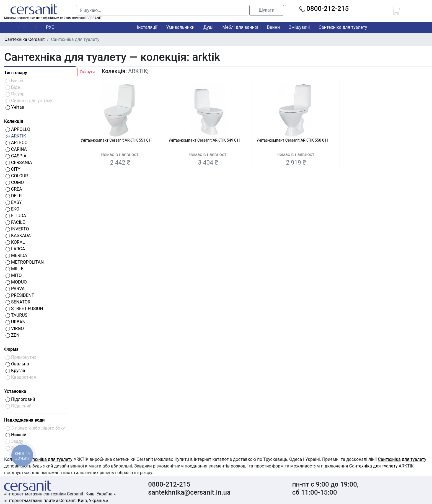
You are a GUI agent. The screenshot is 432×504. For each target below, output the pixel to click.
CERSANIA (19, 163)
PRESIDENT (20, 295)
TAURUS (16, 315)
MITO (14, 275)
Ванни (273, 27)
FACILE (15, 222)
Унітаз (15, 107)
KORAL (15, 242)
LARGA (15, 249)
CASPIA (16, 156)
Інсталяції (147, 27)
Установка (15, 391)
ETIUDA (16, 216)
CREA (14, 189)
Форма (11, 349)
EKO (12, 209)
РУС (50, 27)
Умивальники (180, 27)
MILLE (15, 269)
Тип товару (16, 73)
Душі (208, 27)
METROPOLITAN (25, 262)
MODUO (16, 282)
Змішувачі (299, 27)
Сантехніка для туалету (343, 27)
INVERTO (17, 229)
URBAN (15, 322)
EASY (14, 202)
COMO (15, 182)
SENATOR (18, 302)
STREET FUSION (24, 309)
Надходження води (24, 420)
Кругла (15, 371)
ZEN (12, 335)
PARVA (15, 289)
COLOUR (17, 176)
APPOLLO (18, 129)
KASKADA (18, 236)
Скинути (87, 72)
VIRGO (15, 328)
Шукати (267, 10)
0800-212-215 (324, 9)
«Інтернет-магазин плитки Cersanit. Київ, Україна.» (56, 501)
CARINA (16, 149)
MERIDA (16, 255)
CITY (13, 169)
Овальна (17, 364)
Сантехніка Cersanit (25, 39)
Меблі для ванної (240, 27)
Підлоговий (20, 399)
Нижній (16, 435)
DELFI (14, 196)
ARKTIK (16, 136)
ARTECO (17, 143)
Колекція (14, 121)
